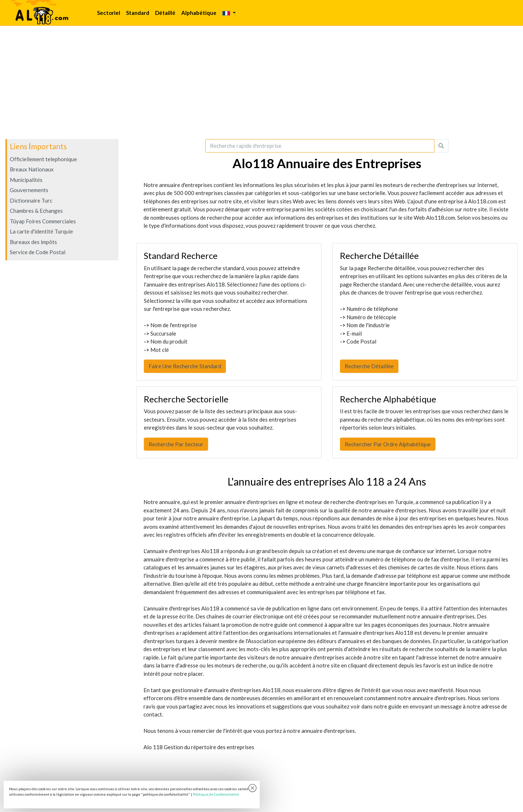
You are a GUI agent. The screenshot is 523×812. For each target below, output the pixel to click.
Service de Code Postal (38, 252)
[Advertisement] (261, 82)
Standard (138, 13)
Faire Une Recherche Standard (185, 366)
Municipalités (26, 180)
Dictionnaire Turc (31, 200)
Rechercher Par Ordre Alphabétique (388, 444)
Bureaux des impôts (33, 242)
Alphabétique (199, 13)
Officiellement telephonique (43, 159)
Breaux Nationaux (32, 169)
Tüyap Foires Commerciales (43, 221)
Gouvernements (29, 190)
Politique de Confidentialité (216, 794)
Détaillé (165, 13)
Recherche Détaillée (369, 366)
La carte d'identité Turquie (41, 231)
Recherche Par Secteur (176, 444)
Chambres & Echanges (36, 211)
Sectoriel (109, 13)
